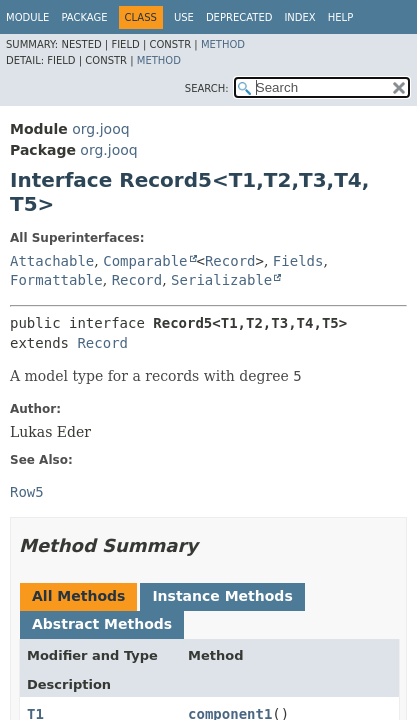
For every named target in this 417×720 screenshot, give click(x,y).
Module (27, 17)
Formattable (56, 280)
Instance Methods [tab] (222, 596)
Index (299, 17)
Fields (298, 261)
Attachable (52, 261)
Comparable (145, 261)
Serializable (221, 280)
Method (223, 44)
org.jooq (100, 129)
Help (340, 17)
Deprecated (239, 17)
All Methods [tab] (78, 596)
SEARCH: (207, 88)
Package (84, 17)
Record (230, 261)
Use (184, 17)
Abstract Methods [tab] (102, 624)
